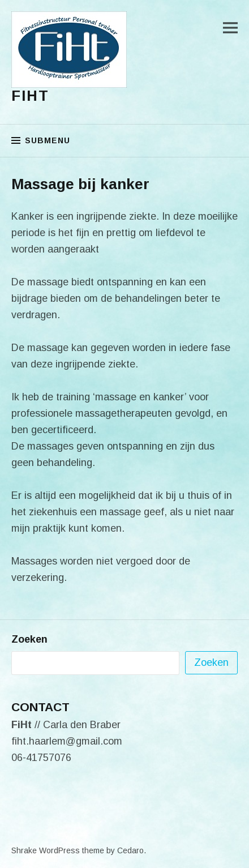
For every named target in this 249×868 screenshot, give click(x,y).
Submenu (48, 140)
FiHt (30, 96)
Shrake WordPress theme (58, 850)
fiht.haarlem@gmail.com (67, 741)
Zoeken (29, 639)
